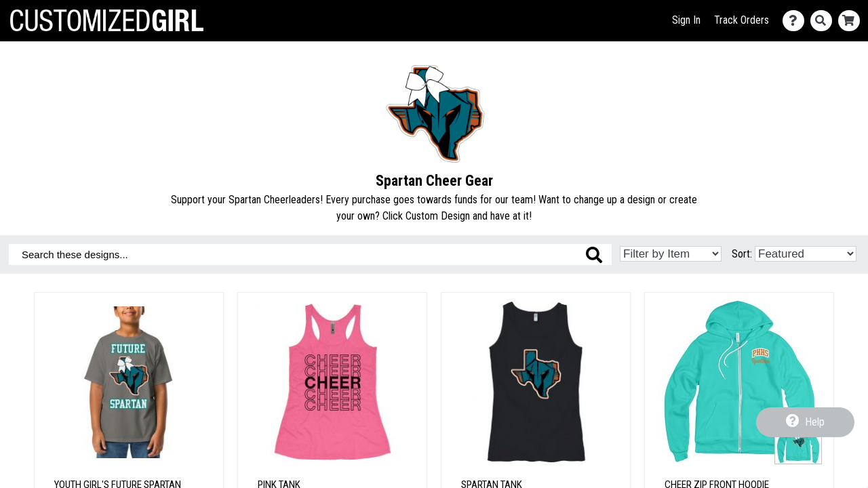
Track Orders (742, 20)
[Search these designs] (310, 255)
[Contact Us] (796, 21)
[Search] (824, 21)
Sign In (686, 20)
